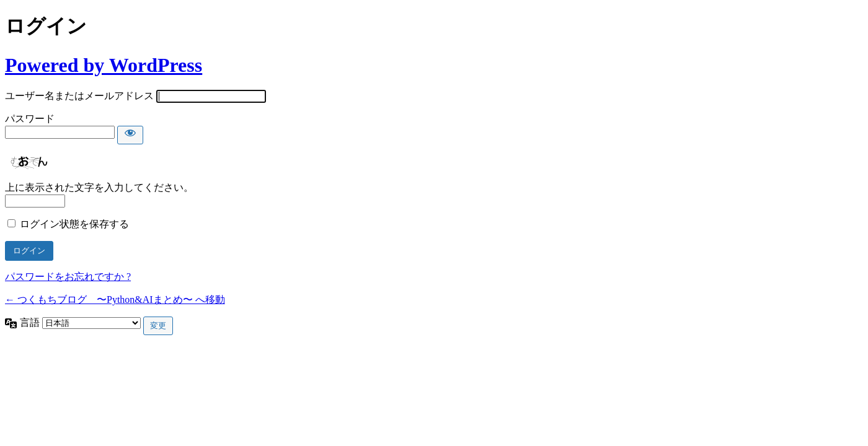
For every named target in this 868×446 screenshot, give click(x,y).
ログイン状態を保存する (74, 224)
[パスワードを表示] (130, 135)
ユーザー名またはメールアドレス (79, 96)
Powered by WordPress (104, 65)
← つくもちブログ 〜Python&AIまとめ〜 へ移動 (115, 300)
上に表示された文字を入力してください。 (99, 187)
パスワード (30, 119)
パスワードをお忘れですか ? (68, 277)
